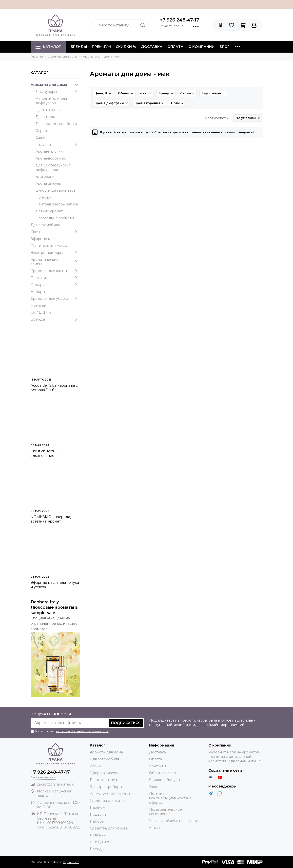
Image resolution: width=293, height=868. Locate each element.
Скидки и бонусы (165, 780)
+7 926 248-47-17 (180, 20)
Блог (224, 47)
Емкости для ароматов (56, 190)
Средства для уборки (55, 299)
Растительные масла (49, 246)
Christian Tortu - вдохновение (44, 453)
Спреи (41, 131)
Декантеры (46, 117)
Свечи (55, 232)
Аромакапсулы (49, 183)
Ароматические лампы (55, 262)
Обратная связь (163, 773)
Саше (40, 138)
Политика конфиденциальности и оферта (170, 798)
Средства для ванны (55, 271)
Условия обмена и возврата (174, 821)
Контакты (157, 766)
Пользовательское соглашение (166, 812)
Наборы (38, 292)
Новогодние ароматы (55, 218)
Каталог (48, 47)
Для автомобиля (45, 225)
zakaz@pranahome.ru (56, 784)
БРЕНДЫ (79, 47)
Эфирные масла (45, 239)
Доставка (152, 47)
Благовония (46, 177)
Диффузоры (58, 92)
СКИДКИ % (126, 47)
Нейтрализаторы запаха (57, 204)
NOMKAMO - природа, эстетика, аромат (51, 519)
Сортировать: (217, 118)
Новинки (39, 305)
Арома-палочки (49, 151)
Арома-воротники (51, 158)
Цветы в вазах (48, 110)
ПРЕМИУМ (101, 47)
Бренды (55, 319)
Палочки (58, 144)
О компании (201, 47)
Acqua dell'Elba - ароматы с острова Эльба (54, 388)
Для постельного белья (56, 124)
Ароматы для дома (55, 85)
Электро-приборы (55, 253)
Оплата (175, 47)
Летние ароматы (50, 211)
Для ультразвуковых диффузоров (53, 167)
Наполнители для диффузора (51, 101)
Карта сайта (71, 862)
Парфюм (55, 278)
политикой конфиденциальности (82, 731)
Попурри (44, 197)
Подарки (55, 285)
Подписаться (126, 723)
